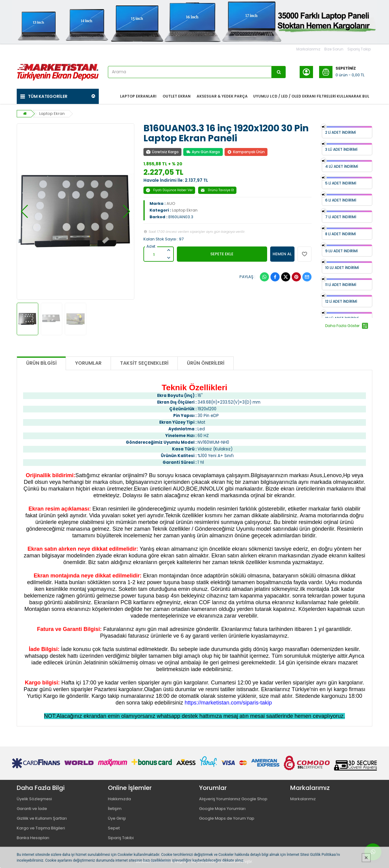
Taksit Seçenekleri (144, 363)
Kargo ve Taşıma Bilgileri (41, 828)
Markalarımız (308, 49)
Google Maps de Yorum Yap (227, 818)
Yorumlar (88, 363)
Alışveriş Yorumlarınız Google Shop (233, 799)
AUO (171, 203)
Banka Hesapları (33, 838)
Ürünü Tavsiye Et (217, 190)
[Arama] (279, 72)
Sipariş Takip (359, 49)
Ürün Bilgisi (41, 363)
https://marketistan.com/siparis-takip (228, 703)
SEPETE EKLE (222, 254)
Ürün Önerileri (206, 363)
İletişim (115, 809)
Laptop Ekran (52, 114)
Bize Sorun (334, 49)
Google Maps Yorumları (222, 809)
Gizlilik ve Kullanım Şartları (42, 818)
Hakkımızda (119, 799)
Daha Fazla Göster (347, 326)
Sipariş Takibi (121, 838)
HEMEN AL (282, 254)
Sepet (114, 828)
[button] (24, 212)
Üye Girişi (117, 818)
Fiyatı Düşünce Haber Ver (169, 190)
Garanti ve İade (32, 809)
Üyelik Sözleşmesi (34, 799)
